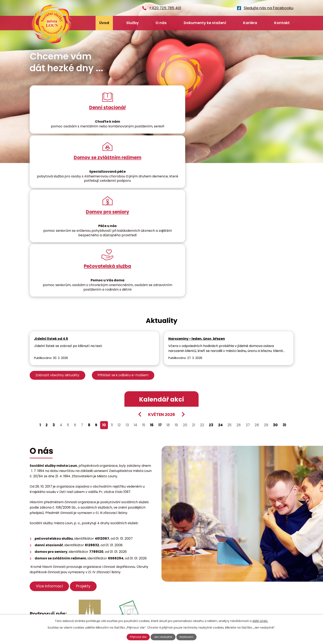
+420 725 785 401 (136, 613)
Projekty (89, 442)
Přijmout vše (137, 637)
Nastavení (188, 637)
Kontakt (282, 23)
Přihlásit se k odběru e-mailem (136, 231)
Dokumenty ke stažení (205, 23)
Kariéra (250, 23)
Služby (132, 23)
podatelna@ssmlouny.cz (143, 598)
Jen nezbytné (163, 637)
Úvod (104, 23)
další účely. (260, 621)
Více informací (51, 442)
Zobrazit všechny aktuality (62, 231)
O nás (161, 23)
